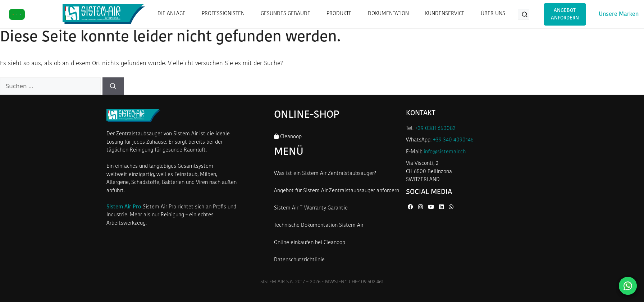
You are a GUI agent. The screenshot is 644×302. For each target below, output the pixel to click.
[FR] (21, 14)
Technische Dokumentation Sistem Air (319, 226)
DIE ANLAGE (172, 14)
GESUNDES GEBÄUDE (286, 14)
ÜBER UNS (493, 14)
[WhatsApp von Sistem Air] (451, 208)
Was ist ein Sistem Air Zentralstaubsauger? (325, 174)
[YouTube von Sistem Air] (432, 208)
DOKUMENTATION (388, 14)
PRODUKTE (339, 14)
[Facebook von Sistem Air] (411, 208)
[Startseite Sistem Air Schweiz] (104, 14)
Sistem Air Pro (124, 207)
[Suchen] (113, 86)
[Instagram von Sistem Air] (421, 208)
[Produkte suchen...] (524, 14)
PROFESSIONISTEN (223, 14)
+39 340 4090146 (453, 140)
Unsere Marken (619, 14)
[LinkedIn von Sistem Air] (442, 208)
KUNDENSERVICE (445, 14)
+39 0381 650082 (435, 129)
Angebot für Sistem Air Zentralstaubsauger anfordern (337, 191)
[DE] (13, 14)
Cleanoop (288, 137)
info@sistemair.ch (445, 152)
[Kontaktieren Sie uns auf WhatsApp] (628, 286)
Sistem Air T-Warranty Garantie (311, 208)
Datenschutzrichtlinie (299, 260)
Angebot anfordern (565, 14)
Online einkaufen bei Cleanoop (310, 243)
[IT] (17, 14)
